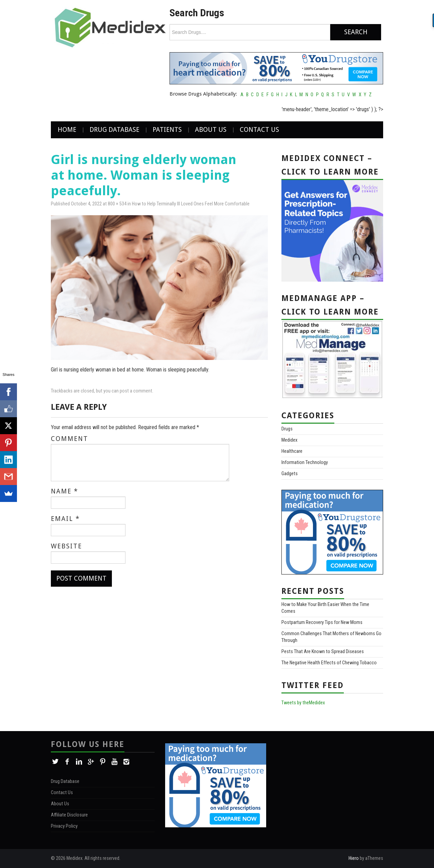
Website (66, 546)
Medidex (289, 440)
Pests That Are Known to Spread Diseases (323, 652)
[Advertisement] (330, 785)
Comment (70, 439)
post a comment (136, 391)
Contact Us (259, 130)
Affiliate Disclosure (69, 815)
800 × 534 (117, 204)
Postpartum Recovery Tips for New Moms (322, 622)
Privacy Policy (64, 826)
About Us (211, 130)
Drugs (287, 429)
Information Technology (305, 462)
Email (65, 519)
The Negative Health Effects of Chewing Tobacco (329, 663)
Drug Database (114, 130)
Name (65, 491)
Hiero (354, 858)
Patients (167, 130)
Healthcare (292, 451)
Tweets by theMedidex (303, 703)
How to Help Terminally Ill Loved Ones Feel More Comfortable (191, 204)
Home (67, 130)
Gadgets (290, 474)
